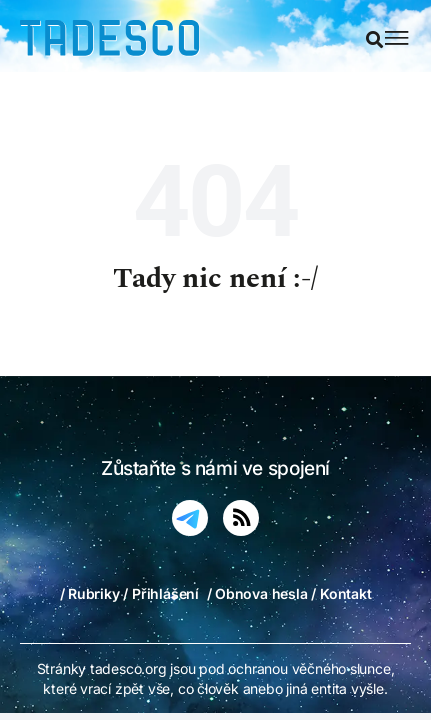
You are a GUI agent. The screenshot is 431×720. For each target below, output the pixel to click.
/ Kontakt (341, 593)
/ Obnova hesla (257, 593)
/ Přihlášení (160, 593)
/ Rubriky (90, 593)
